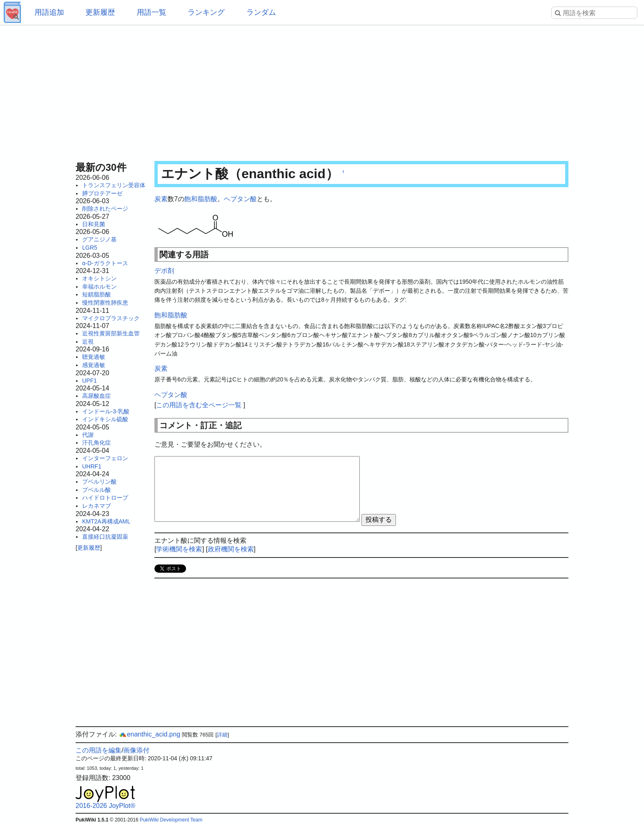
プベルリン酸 (99, 482)
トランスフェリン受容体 (114, 185)
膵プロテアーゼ (102, 193)
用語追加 (49, 12)
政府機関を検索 (231, 549)
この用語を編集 (99, 750)
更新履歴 (100, 12)
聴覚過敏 (94, 357)
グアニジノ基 (99, 239)
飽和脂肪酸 (201, 199)
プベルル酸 (97, 490)
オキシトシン (99, 278)
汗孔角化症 (97, 443)
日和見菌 (94, 224)
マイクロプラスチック (111, 318)
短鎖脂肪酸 (97, 294)
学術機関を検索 (179, 549)
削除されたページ (105, 209)
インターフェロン (105, 458)
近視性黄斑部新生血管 (111, 333)
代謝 (88, 435)
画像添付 (136, 750)
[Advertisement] (322, 90)
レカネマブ (97, 506)
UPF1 (90, 381)
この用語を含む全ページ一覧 (199, 405)
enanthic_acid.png (149, 734)
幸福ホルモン (99, 287)
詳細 (222, 735)
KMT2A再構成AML (106, 521)
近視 (88, 342)
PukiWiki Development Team (171, 820)
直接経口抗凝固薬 (105, 537)
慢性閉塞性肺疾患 (105, 303)
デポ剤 (164, 271)
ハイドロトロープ (105, 498)
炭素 (161, 199)
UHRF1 (92, 466)
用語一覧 (152, 12)
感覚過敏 (94, 365)
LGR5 (90, 248)
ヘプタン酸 (240, 199)
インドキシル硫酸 (105, 419)
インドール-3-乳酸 (106, 411)
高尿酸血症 (97, 396)
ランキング (206, 12)
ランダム (261, 12)
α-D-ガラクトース (105, 263)
